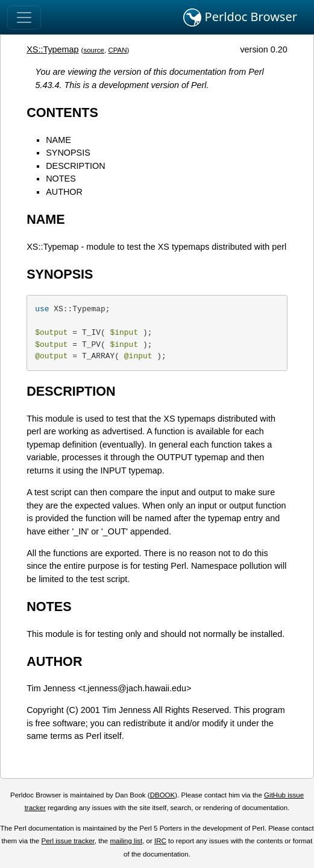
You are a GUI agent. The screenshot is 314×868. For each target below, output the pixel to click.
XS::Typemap (52, 49)
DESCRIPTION (75, 166)
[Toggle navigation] (24, 17)
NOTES (61, 179)
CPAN (117, 50)
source (94, 50)
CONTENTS (62, 112)
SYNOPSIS (68, 153)
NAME (58, 140)
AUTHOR (64, 192)
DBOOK (163, 795)
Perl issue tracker (68, 841)
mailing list (126, 841)
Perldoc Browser (240, 17)
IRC (160, 841)
